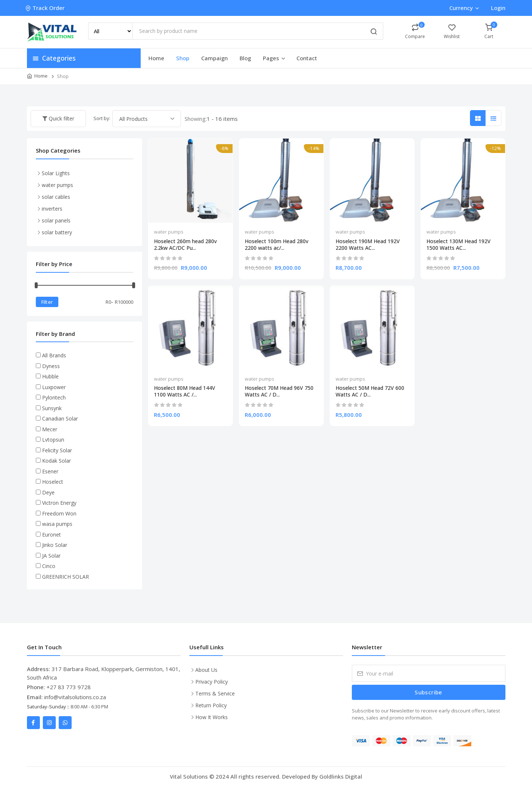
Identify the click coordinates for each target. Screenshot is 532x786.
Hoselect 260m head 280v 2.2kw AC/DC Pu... (185, 245)
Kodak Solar (56, 461)
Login (498, 8)
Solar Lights (56, 173)
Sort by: (102, 118)
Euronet (52, 535)
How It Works (212, 717)
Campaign (214, 58)
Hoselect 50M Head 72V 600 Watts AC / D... (370, 391)
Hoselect (53, 482)
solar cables (56, 197)
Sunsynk (52, 408)
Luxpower (54, 387)
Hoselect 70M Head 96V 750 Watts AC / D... (279, 391)
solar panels (56, 220)
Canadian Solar (60, 418)
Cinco (49, 566)
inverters (52, 209)
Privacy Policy (212, 682)
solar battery (57, 232)
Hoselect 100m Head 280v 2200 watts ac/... (277, 245)
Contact (307, 58)
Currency (464, 8)
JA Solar (51, 556)
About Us (206, 670)
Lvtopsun (53, 440)
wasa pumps (57, 524)
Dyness (51, 366)
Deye (48, 492)
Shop (183, 58)
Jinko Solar (55, 545)
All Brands (54, 355)
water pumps (169, 232)
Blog (245, 58)
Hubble (50, 376)
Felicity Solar (57, 450)
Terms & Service (215, 693)
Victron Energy (59, 503)
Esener (50, 471)
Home (156, 58)
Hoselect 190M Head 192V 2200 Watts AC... (368, 245)
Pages (274, 58)
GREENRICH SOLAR (66, 577)
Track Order (46, 8)
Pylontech (54, 397)
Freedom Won (59, 513)
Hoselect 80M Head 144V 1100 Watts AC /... (185, 391)
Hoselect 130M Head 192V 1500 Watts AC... (459, 245)
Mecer (50, 429)
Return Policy (211, 705)
